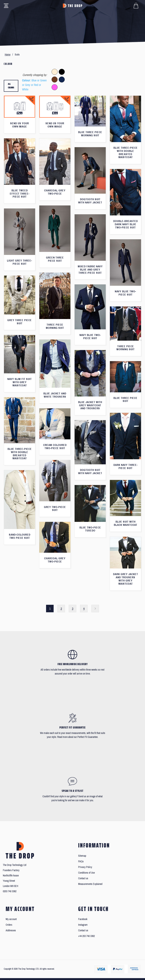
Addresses (11, 930)
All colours (11, 86)
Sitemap (82, 856)
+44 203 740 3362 (86, 936)
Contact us (83, 878)
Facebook (83, 919)
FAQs (81, 861)
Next (95, 609)
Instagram (83, 925)
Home (8, 55)
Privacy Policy (85, 867)
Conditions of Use (86, 873)
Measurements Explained (90, 884)
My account (11, 919)
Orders (9, 925)
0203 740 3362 (10, 891)
